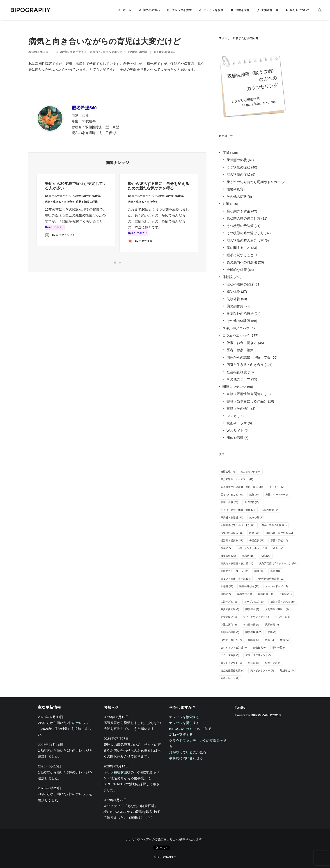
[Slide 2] (120, 263)
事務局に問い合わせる (186, 758)
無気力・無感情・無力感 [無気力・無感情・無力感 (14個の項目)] (237, 563)
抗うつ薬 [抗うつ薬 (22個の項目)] (257, 517)
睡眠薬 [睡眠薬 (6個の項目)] (254, 640)
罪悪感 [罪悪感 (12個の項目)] (227, 586)
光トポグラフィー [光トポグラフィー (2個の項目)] (262, 670)
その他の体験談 (137, 52)
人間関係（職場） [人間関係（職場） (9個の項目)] (277, 609)
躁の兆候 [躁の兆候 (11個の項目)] (244, 594)
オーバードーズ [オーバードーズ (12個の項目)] (277, 586)
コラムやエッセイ (114, 52)
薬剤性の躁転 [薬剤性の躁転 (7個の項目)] (230, 632)
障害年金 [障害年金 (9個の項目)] (252, 609)
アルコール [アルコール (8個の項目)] (283, 617)
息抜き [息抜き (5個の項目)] (254, 663)
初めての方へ (151, 10)
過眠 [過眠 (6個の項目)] (269, 640)
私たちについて (300, 10)
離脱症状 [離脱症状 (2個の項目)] (287, 670)
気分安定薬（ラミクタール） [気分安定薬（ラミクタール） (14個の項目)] (278, 563)
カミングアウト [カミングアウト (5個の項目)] (231, 663)
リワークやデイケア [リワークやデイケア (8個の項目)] (256, 617)
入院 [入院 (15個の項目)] (266, 556)
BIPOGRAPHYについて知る (190, 729)
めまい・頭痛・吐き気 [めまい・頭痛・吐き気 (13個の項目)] (236, 579)
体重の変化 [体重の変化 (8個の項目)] (229, 625)
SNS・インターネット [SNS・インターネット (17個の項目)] (252, 548)
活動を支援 (243, 10)
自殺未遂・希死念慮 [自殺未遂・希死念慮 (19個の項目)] (279, 533)
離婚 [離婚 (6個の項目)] (284, 640)
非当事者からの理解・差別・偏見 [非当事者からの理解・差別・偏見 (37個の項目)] (242, 487)
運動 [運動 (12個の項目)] (226, 594)
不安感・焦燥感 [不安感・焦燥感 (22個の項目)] (232, 517)
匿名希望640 (167, 52)
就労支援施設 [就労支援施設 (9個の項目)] (230, 609)
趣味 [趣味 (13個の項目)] (259, 571)
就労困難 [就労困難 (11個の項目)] (266, 594)
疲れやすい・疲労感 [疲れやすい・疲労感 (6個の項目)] (234, 648)
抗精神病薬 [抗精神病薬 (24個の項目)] (270, 510)
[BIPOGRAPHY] (28, 10)
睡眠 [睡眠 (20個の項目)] (254, 533)
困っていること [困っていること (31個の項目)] (232, 495)
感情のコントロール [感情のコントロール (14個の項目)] (234, 571)
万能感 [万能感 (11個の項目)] (285, 594)
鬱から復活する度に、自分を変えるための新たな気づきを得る (158, 201)
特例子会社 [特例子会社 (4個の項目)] (273, 663)
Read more (55, 234)
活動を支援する (181, 734)
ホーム (127, 10)
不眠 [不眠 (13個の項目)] (276, 571)
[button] (320, 10)
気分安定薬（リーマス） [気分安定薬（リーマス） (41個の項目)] (237, 479)
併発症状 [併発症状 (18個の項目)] (257, 540)
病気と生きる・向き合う (85, 52)
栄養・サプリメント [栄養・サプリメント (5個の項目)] (259, 655)
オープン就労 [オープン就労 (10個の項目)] (254, 602)
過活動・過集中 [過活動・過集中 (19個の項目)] (232, 540)
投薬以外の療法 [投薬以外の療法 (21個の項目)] (232, 533)
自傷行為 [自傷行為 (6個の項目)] (260, 648)
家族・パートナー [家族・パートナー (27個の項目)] (278, 495)
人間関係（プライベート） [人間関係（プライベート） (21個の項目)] (238, 525)
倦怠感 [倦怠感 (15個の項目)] (248, 556)
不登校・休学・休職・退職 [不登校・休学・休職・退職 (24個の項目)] (238, 510)
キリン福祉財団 (115, 772)
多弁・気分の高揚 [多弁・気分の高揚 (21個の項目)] (274, 525)
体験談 (64, 52)
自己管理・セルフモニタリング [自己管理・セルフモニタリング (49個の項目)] (241, 472)
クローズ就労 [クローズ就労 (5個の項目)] (230, 655)
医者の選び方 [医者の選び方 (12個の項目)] (249, 586)
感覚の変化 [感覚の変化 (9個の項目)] (229, 617)
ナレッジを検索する (184, 717)
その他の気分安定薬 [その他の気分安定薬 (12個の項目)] (270, 579)
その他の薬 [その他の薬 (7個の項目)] (251, 625)
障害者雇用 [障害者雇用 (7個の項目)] (254, 632)
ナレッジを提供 (213, 10)
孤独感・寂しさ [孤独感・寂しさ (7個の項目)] (231, 640)
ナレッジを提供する (184, 723)
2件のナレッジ (78, 723)
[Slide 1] (115, 263)
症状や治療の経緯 (87, 208)
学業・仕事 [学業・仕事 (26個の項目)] (229, 502)
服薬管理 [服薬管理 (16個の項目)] (228, 556)
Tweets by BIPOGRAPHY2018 (258, 715)
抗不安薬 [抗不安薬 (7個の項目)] (272, 625)
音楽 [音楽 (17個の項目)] (226, 548)
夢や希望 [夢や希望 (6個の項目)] (279, 648)
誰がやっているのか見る (188, 752)
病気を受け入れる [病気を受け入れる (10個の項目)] (283, 602)
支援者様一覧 (270, 10)
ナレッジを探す (182, 10)
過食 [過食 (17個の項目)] (278, 548)
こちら (146, 817)
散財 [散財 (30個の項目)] (254, 495)
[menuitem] (125, 10)
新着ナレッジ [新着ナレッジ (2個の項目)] (230, 678)
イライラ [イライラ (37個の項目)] (277, 487)
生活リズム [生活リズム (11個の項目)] (229, 602)
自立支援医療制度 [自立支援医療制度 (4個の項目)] (233, 670)
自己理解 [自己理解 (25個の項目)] (252, 502)
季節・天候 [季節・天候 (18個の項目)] (279, 540)
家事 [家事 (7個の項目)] (272, 632)
